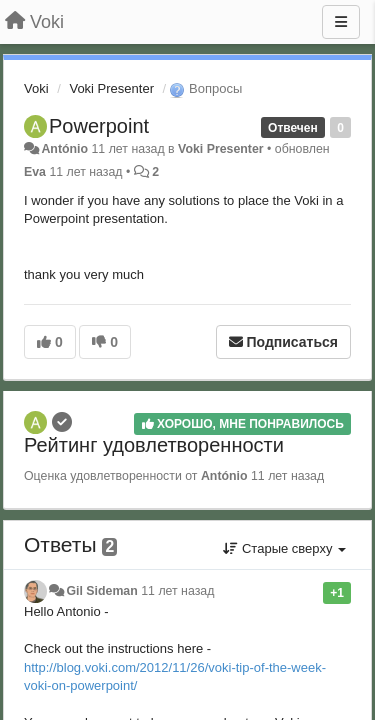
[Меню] (341, 22)
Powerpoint (99, 126)
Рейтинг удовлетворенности (154, 445)
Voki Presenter (111, 88)
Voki (36, 88)
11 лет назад (177, 591)
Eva (35, 172)
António (64, 149)
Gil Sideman (101, 591)
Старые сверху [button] (284, 548)
